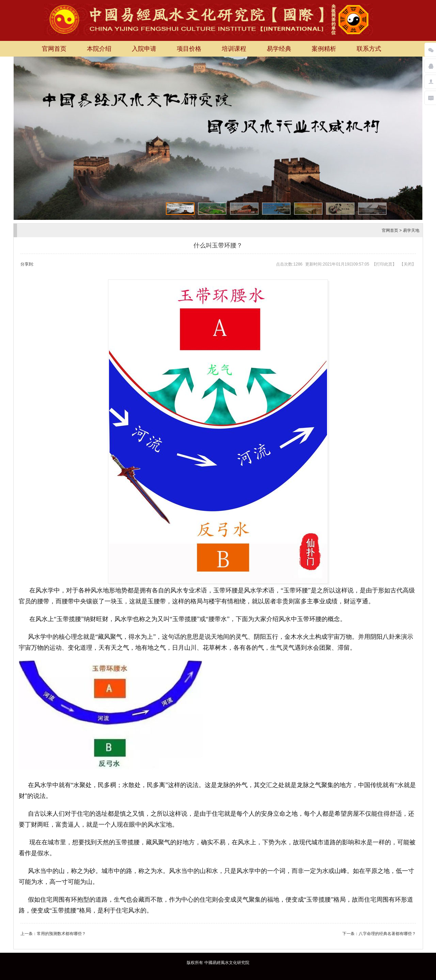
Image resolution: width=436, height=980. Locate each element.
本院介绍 (99, 49)
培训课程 (234, 49)
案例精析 (324, 49)
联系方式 (369, 49)
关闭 (408, 264)
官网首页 (54, 49)
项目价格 (189, 49)
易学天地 (411, 230)
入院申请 (144, 49)
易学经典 (279, 49)
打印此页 (384, 264)
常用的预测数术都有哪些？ (61, 934)
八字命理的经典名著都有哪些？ (387, 934)
